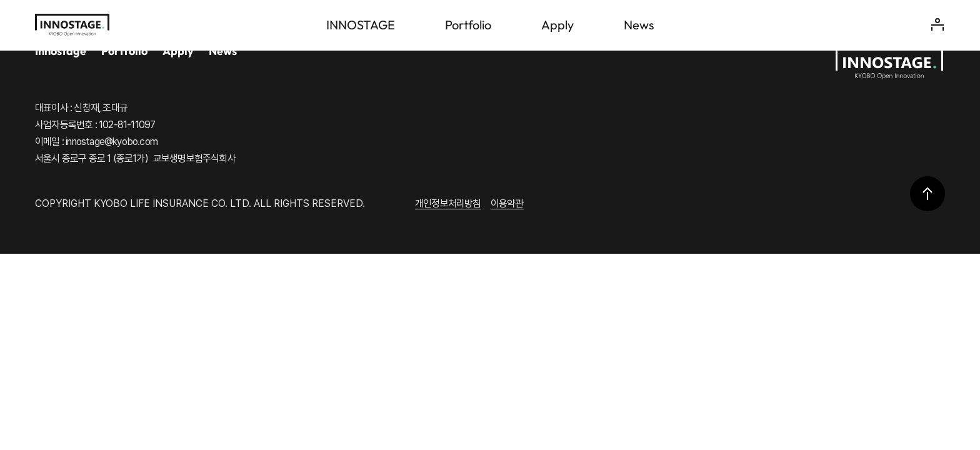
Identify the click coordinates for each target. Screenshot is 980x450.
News (223, 51)
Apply (178, 51)
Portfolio (124, 51)
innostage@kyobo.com (112, 142)
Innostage (61, 51)
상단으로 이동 (927, 194)
